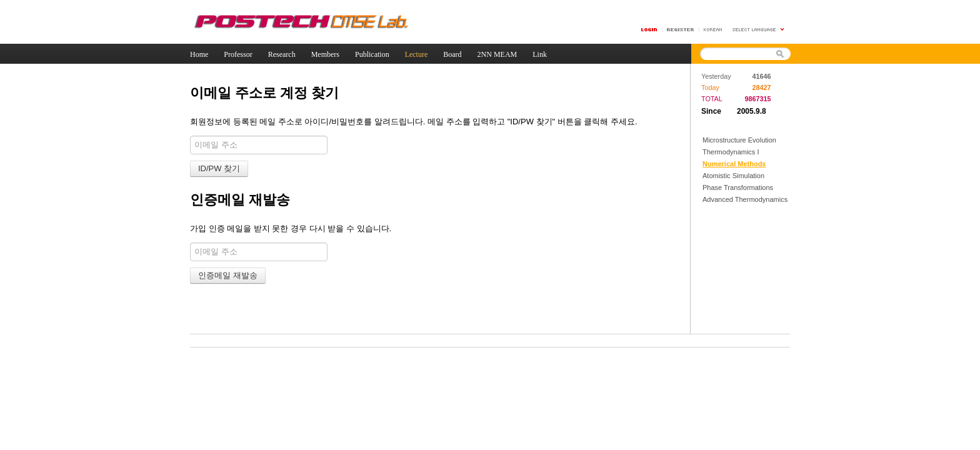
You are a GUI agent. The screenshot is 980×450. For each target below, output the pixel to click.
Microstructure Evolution (739, 140)
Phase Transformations (738, 187)
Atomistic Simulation (733, 176)
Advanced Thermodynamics (745, 199)
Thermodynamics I (731, 152)
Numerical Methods (734, 164)
